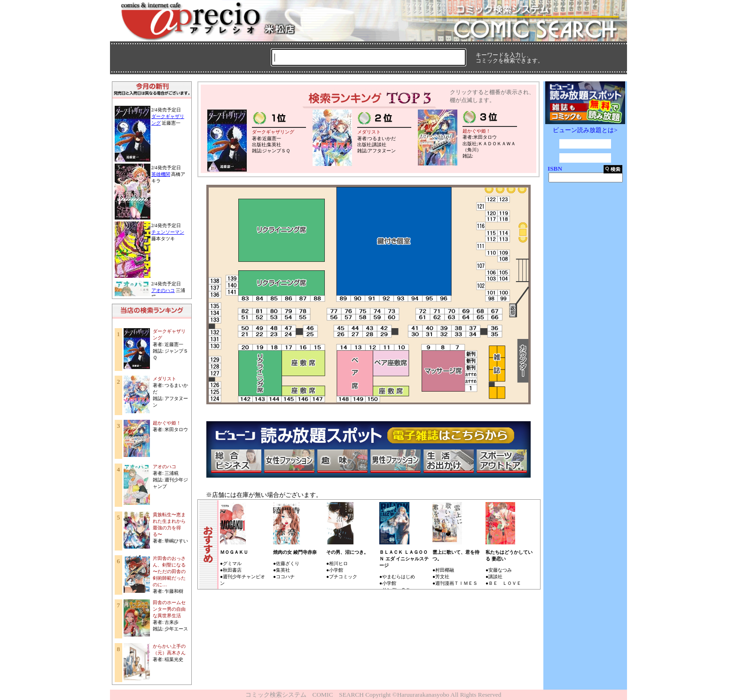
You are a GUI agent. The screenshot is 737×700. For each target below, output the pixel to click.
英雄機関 (161, 174)
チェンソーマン (168, 232)
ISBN (555, 169)
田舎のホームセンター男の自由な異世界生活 (169, 609)
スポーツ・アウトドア (502, 461)
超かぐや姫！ (167, 423)
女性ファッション (289, 461)
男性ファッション (395, 461)
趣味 (342, 461)
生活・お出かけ (448, 461)
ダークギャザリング (273, 132)
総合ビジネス (236, 461)
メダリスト (165, 379)
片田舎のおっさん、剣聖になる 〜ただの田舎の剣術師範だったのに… (169, 571)
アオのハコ (163, 290)
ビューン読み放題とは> (585, 130)
